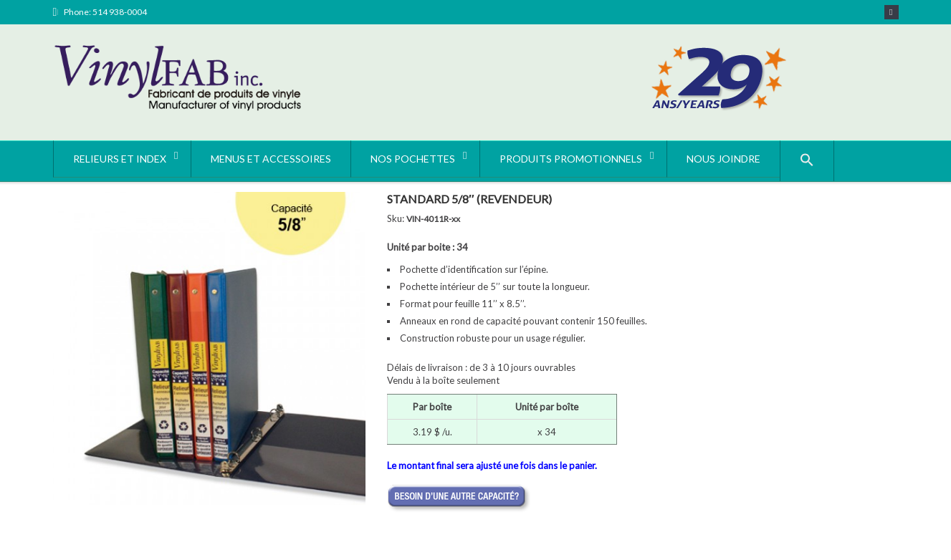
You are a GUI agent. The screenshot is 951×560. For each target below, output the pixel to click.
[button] (807, 161)
